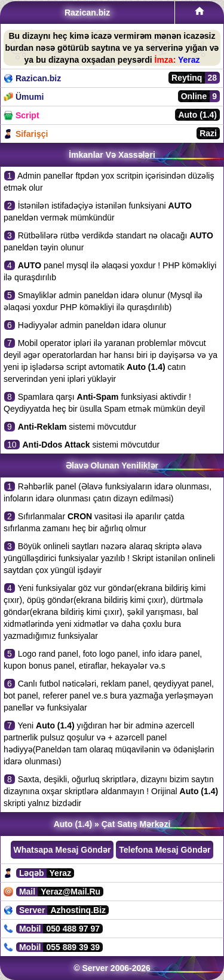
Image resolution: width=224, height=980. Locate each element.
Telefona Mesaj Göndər (165, 850)
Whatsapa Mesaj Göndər (62, 850)
